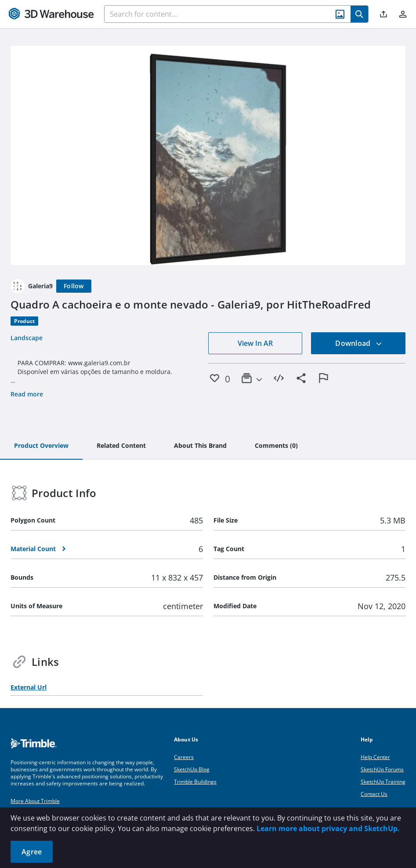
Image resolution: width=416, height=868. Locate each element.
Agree (32, 852)
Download (358, 343)
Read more (27, 394)
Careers (184, 757)
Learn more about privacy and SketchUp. (328, 828)
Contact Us (374, 794)
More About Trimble (35, 801)
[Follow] (74, 286)
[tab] (41, 446)
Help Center (375, 757)
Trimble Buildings (195, 782)
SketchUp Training (383, 782)
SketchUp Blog (192, 769)
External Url (29, 687)
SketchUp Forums (382, 769)
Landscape (27, 338)
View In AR (255, 343)
